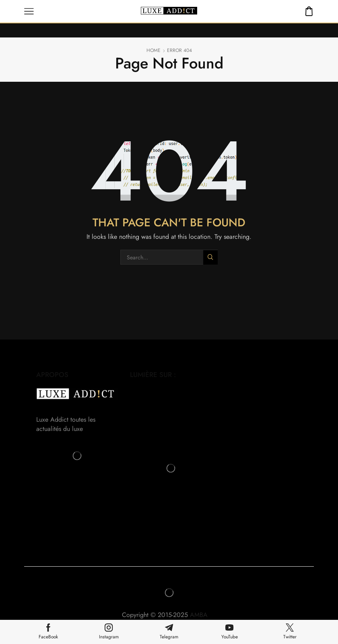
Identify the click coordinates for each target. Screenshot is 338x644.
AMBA (203, 615)
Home (154, 51)
